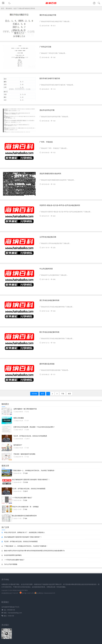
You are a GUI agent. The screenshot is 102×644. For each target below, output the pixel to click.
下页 (63, 394)
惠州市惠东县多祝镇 (47, 364)
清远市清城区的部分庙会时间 (50, 174)
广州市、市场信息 (46, 142)
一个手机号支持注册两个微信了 (14, 560)
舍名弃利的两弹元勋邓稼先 (13, 555)
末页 (69, 394)
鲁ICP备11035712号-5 (27, 593)
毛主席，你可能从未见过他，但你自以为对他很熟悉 (21, 541)
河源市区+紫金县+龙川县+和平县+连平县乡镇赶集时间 (60, 205)
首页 (2, 8)
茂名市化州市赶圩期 (47, 110)
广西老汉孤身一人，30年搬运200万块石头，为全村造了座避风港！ (26, 546)
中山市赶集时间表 (46, 269)
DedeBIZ (20, 590)
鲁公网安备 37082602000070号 (45, 593)
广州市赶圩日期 (45, 47)
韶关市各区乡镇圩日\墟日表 (50, 78)
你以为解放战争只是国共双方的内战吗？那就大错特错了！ (23, 537)
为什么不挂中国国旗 (11, 564)
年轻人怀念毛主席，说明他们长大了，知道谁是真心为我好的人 (25, 532)
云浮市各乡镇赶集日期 (48, 237)
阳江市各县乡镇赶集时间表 (49, 332)
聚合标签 (9, 8)
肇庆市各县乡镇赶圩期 (48, 15)
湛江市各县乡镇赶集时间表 (49, 300)
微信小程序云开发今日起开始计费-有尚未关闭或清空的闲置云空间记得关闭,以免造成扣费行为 (34, 551)
